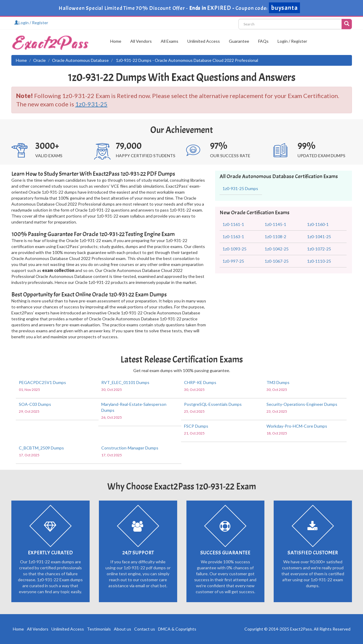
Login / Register (31, 23)
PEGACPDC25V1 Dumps (42, 382)
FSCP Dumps (196, 426)
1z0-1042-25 (277, 249)
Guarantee (239, 41)
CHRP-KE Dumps (200, 382)
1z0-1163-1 (233, 237)
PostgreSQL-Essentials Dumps (213, 404)
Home (116, 41)
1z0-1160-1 (318, 224)
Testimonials (99, 629)
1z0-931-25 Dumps (240, 188)
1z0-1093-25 (235, 249)
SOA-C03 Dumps (35, 404)
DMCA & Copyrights (177, 629)
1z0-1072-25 (319, 249)
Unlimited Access (204, 41)
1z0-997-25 (233, 261)
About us (122, 629)
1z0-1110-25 (319, 261)
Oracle (39, 60)
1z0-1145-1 (275, 224)
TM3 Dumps (278, 382)
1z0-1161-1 (233, 224)
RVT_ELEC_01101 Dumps (125, 382)
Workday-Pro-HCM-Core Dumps (297, 426)
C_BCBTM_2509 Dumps (41, 448)
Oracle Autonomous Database (80, 60)
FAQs (263, 41)
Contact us (145, 629)
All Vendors (141, 41)
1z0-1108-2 (275, 237)
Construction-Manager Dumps (130, 448)
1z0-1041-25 (319, 237)
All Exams (170, 41)
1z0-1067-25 (277, 261)
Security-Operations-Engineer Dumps (302, 404)
